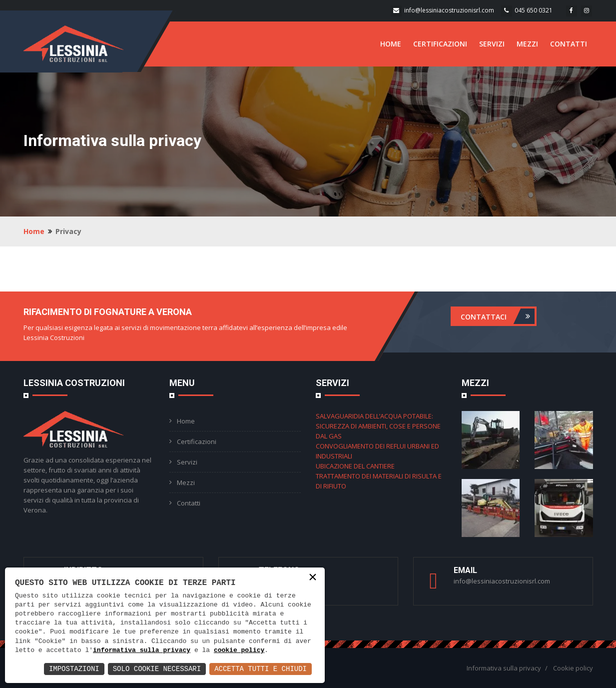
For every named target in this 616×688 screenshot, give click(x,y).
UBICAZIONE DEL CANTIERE (355, 466)
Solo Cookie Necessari (157, 669)
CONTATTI (569, 44)
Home (34, 231)
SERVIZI (492, 44)
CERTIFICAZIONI (440, 44)
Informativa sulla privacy (504, 668)
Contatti (189, 503)
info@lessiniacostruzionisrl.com (449, 10)
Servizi (187, 462)
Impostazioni (74, 669)
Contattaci (498, 316)
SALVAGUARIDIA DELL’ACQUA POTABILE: (374, 416)
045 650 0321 (534, 10)
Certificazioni (197, 441)
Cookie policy (573, 668)
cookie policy (239, 650)
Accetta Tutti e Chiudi (261, 669)
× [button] (313, 578)
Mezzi (186, 482)
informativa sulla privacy (142, 650)
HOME (391, 44)
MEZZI (527, 44)
